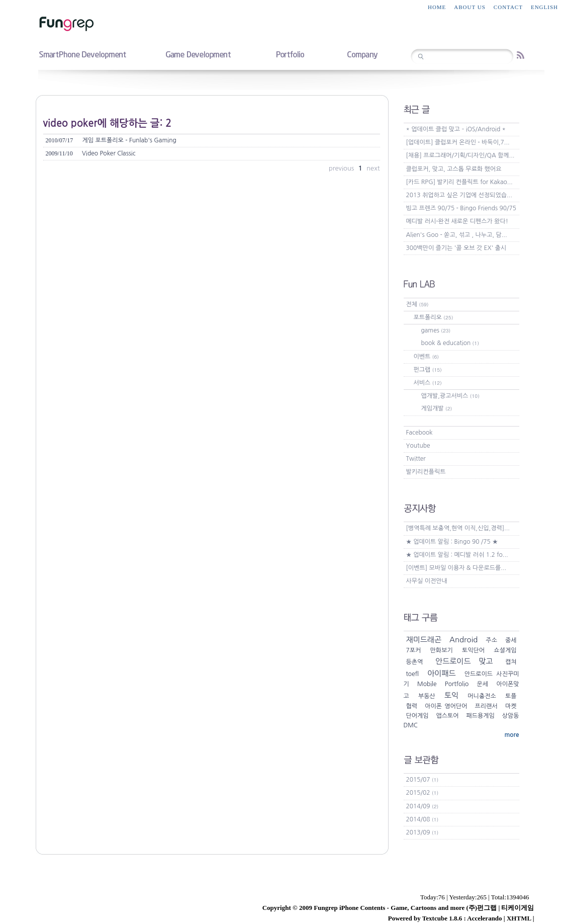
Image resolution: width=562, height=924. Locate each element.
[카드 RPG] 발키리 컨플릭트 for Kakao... (459, 182)
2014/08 (423, 819)
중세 (511, 640)
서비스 (428, 383)
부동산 (427, 696)
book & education (450, 343)
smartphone (82, 54)
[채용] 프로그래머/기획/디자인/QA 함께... (460, 155)
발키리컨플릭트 (426, 472)
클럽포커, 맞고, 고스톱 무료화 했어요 (454, 169)
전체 (417, 304)
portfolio (290, 54)
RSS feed (521, 55)
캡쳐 (511, 662)
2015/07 (423, 780)
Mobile (427, 684)
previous (342, 168)
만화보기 (442, 650)
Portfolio (457, 684)
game (198, 54)
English (544, 7)
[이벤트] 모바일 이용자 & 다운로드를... (456, 568)
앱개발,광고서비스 (450, 396)
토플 (511, 696)
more (511, 735)
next (373, 168)
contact (508, 7)
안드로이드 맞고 (464, 661)
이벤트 (427, 357)
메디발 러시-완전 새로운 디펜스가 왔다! (457, 221)
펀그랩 (428, 370)
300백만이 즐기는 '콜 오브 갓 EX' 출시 (456, 248)
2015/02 (423, 793)
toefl (412, 674)
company (362, 54)
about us (470, 7)
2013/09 (423, 832)
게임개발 (437, 408)
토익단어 (473, 650)
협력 (412, 706)
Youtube (418, 446)
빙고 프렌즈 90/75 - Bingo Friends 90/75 (461, 208)
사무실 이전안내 (427, 581)
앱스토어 (447, 716)
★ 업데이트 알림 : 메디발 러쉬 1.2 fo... (457, 555)
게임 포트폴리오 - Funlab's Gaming (111, 140)
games (436, 330)
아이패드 (441, 673)
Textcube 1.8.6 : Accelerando (462, 918)
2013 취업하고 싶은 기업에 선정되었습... (459, 195)
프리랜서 (486, 706)
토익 (451, 695)
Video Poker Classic (91, 153)
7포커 (414, 650)
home (437, 7)
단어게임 (417, 716)
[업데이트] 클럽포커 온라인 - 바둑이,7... (458, 142)
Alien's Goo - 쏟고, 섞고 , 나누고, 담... (457, 235)
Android (463, 640)
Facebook (419, 433)
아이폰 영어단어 (446, 706)
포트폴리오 (434, 317)
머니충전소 (482, 696)
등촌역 (415, 662)
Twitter (416, 459)
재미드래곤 (424, 640)
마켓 (511, 706)
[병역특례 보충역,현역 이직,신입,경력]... (458, 528)
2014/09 (423, 806)
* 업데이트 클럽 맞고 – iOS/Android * (456, 129)
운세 (483, 684)
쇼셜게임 (505, 650)
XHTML (519, 918)
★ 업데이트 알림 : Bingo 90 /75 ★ (452, 542)
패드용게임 (480, 716)
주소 (491, 640)
